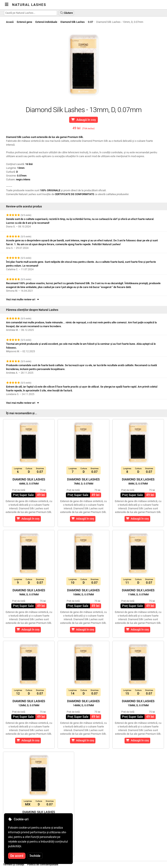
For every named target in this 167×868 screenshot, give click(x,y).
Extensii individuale (46, 22)
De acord (17, 856)
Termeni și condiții (14, 864)
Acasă (10, 22)
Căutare (66, 13)
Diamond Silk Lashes (73, 22)
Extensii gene (24, 22)
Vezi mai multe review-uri (23, 299)
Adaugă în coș (84, 120)
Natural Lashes (29, 5)
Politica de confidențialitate (43, 864)
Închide (35, 856)
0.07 (90, 22)
